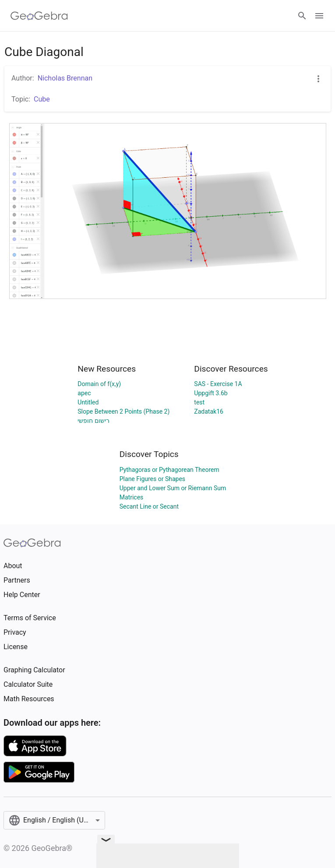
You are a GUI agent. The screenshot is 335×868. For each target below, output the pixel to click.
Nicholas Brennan (65, 78)
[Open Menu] (319, 16)
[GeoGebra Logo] (39, 16)
